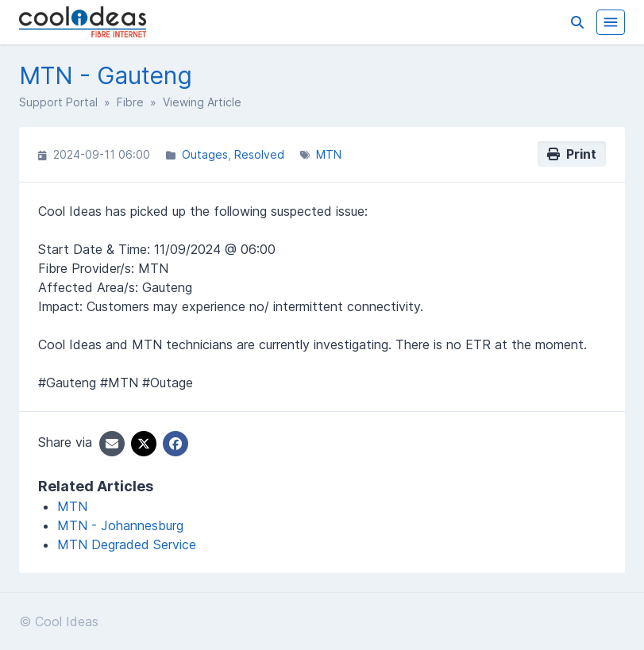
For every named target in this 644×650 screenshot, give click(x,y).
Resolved (259, 154)
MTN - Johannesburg (120, 525)
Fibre (130, 102)
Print (572, 154)
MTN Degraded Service (127, 544)
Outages (205, 154)
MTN (329, 154)
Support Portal (58, 102)
